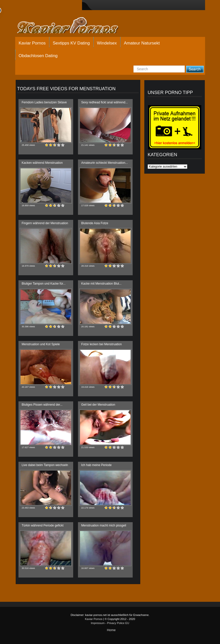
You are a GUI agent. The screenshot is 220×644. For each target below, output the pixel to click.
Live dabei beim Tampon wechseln (45, 465)
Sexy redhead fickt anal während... (105, 102)
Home (111, 630)
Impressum (98, 623)
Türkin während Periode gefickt (43, 525)
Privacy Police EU (118, 623)
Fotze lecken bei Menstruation (102, 344)
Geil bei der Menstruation (98, 405)
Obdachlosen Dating (38, 56)
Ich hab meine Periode (96, 465)
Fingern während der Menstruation (45, 223)
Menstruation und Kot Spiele (41, 344)
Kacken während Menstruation (42, 163)
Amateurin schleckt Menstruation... (105, 163)
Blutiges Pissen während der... (42, 405)
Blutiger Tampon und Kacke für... (44, 284)
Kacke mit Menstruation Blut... (101, 284)
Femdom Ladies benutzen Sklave (44, 102)
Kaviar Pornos (32, 43)
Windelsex (107, 43)
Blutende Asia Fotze (95, 223)
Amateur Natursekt (142, 43)
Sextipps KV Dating (71, 43)
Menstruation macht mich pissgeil (104, 525)
